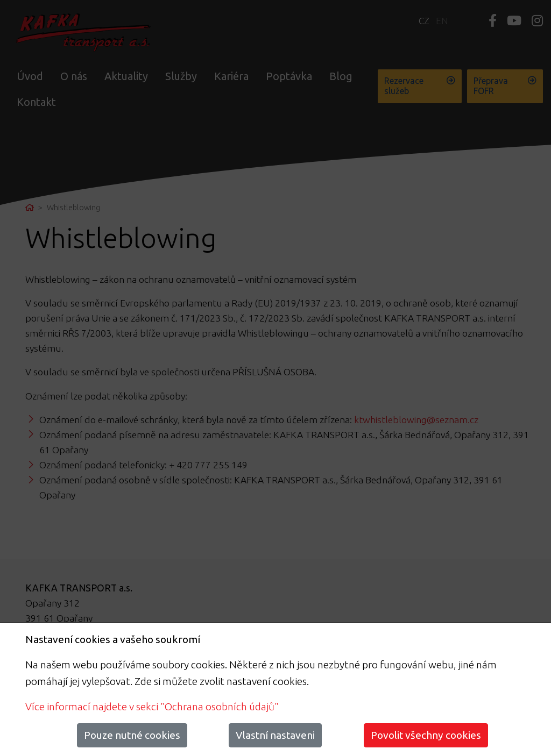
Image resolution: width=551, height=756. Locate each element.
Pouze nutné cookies (132, 735)
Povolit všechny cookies (426, 735)
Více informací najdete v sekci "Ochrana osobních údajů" (152, 707)
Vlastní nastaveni (275, 735)
